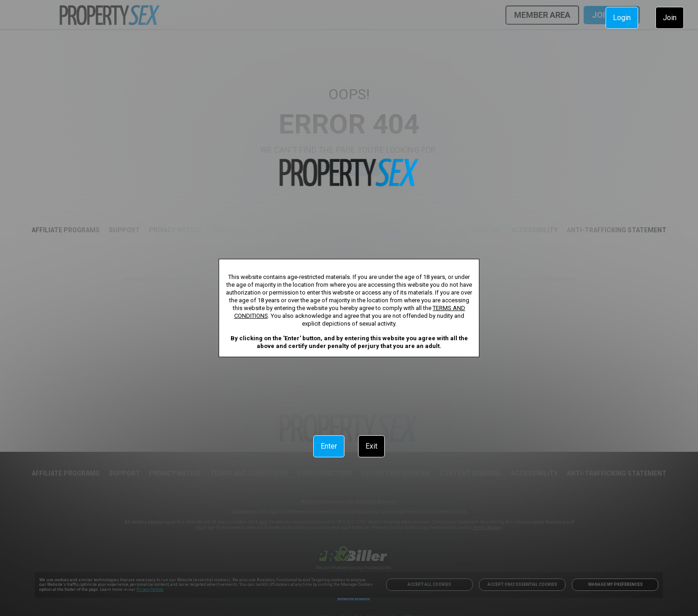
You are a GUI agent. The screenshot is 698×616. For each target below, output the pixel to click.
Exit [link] (371, 446)
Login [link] (622, 18)
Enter (329, 446)
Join (670, 18)
